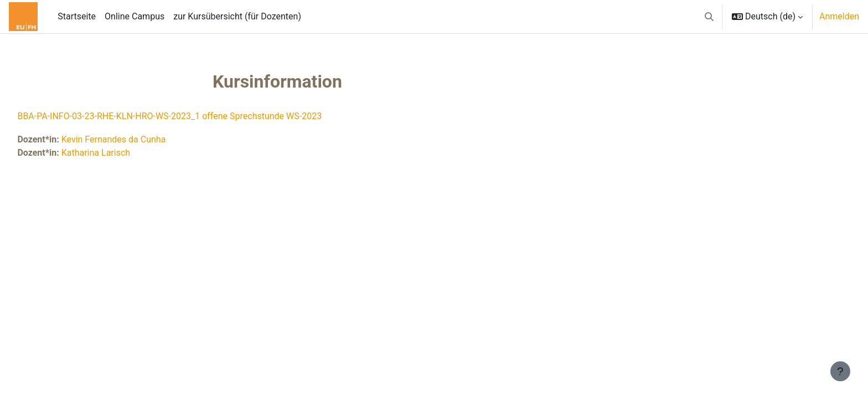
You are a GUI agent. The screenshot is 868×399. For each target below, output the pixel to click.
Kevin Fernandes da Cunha (138, 139)
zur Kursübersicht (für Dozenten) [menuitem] (237, 16)
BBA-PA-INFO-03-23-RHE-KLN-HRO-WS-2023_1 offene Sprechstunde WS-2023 (194, 116)
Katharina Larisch (120, 153)
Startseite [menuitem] (77, 16)
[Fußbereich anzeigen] (840, 371)
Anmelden (839, 16)
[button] (709, 17)
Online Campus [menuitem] (135, 16)
